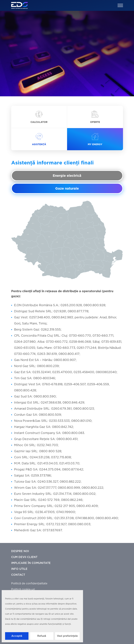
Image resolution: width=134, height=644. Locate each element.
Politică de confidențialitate (29, 584)
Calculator (39, 117)
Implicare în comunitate (31, 563)
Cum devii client (24, 557)
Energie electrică (67, 176)
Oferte (95, 117)
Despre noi (20, 551)
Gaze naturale (67, 189)
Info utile (19, 569)
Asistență (39, 139)
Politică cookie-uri (23, 590)
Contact (18, 575)
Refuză (42, 636)
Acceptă (17, 636)
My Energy (95, 139)
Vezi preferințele (67, 636)
